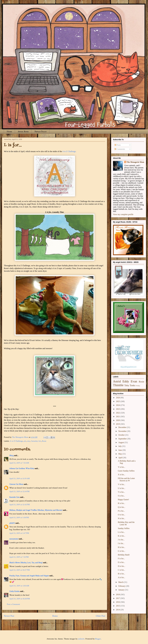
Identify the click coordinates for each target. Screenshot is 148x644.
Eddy (126, 381)
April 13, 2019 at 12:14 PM (19, 492)
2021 (118, 417)
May (120, 454)
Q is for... (122, 507)
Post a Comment (13, 604)
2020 (118, 420)
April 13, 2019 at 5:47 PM (19, 533)
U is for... (122, 488)
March (121, 582)
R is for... (121, 503)
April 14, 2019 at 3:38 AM (19, 586)
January (122, 590)
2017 (118, 598)
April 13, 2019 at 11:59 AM (20, 479)
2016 (118, 602)
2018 (118, 595)
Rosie (44, 441)
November (123, 431)
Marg (11, 456)
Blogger (98, 639)
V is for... (122, 484)
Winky (138, 386)
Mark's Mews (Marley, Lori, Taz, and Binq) (26, 563)
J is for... (121, 540)
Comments (120, 149)
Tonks (133, 385)
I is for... (121, 543)
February (122, 586)
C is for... (121, 570)
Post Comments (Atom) (60, 623)
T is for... (121, 492)
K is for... (122, 536)
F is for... (121, 559)
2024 (118, 405)
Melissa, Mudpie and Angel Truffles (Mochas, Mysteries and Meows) (36, 510)
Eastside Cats (14, 497)
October (122, 435)
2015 (118, 606)
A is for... (121, 577)
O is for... (122, 515)
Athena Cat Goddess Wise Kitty (22, 468)
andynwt (81, 639)
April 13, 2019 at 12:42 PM (20, 505)
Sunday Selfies (124, 528)
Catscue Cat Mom (16, 484)
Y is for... (121, 467)
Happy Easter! (123, 500)
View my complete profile (123, 214)
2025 (118, 401)
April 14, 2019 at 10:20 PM (20, 599)
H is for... (122, 547)
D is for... (122, 566)
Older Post (100, 616)
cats (28, 441)
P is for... (121, 511)
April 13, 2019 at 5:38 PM (19, 518)
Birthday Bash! (124, 555)
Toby (127, 385)
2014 (118, 610)
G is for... (122, 551)
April (121, 458)
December (123, 427)
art (25, 441)
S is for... (121, 496)
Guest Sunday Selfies (126, 471)
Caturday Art (36, 441)
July (120, 446)
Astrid (117, 381)
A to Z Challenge (69, 151)
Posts (118, 145)
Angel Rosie (23, 132)
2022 (118, 413)
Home (9, 132)
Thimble (118, 385)
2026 (118, 398)
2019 (118, 424)
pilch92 (12, 523)
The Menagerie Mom (135, 162)
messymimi (14, 539)
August (121, 442)
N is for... (122, 518)
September (123, 439)
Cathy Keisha (14, 591)
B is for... (121, 574)
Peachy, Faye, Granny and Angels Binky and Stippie (29, 576)
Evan (134, 381)
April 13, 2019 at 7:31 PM (19, 557)
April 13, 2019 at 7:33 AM (19, 463)
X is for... (122, 475)
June (120, 450)
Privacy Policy (41, 132)
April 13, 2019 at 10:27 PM (20, 570)
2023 (118, 409)
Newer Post (9, 616)
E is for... (121, 562)
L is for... (121, 532)
